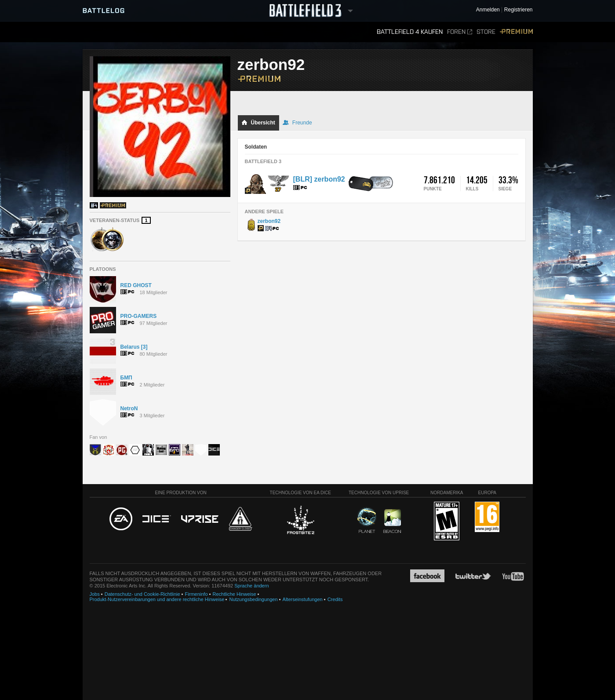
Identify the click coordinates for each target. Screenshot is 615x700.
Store (486, 32)
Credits (335, 599)
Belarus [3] (134, 347)
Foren (460, 32)
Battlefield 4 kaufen (410, 32)
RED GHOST (136, 285)
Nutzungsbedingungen (253, 599)
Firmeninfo (197, 594)
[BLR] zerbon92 (319, 179)
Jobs (95, 594)
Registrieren (519, 10)
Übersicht (258, 123)
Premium (516, 32)
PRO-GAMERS (139, 316)
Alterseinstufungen (303, 599)
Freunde (297, 123)
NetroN (129, 408)
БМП (126, 378)
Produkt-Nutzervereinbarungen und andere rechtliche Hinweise (157, 599)
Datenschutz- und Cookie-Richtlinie (142, 594)
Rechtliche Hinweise (235, 594)
